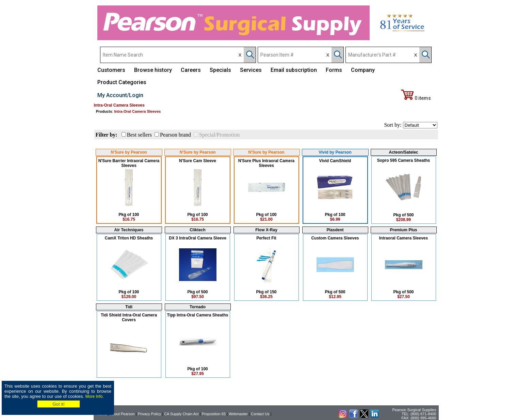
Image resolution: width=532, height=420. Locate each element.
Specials (220, 70)
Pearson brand (175, 135)
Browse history (153, 70)
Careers (191, 70)
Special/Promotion (219, 135)
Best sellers (139, 135)
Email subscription (294, 70)
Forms (334, 70)
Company (363, 70)
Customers (111, 70)
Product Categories (122, 82)
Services (251, 70)
